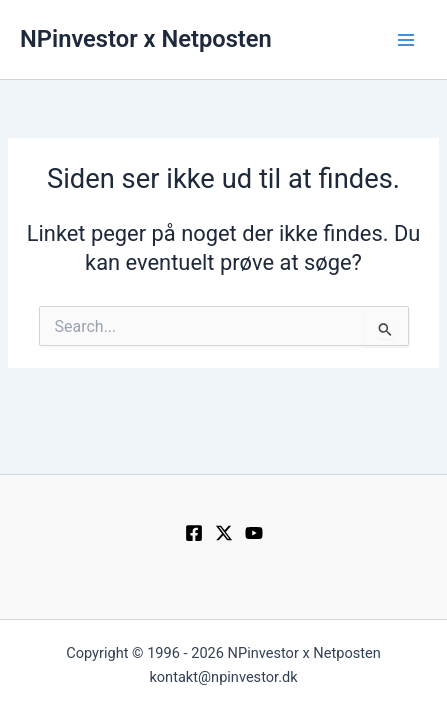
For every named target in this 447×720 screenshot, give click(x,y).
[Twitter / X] (224, 533)
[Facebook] (194, 533)
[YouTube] (254, 533)
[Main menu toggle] (406, 40)
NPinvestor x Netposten (146, 39)
